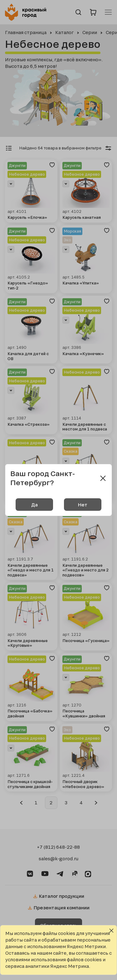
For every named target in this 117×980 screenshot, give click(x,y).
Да (34, 505)
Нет (83, 505)
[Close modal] (103, 478)
